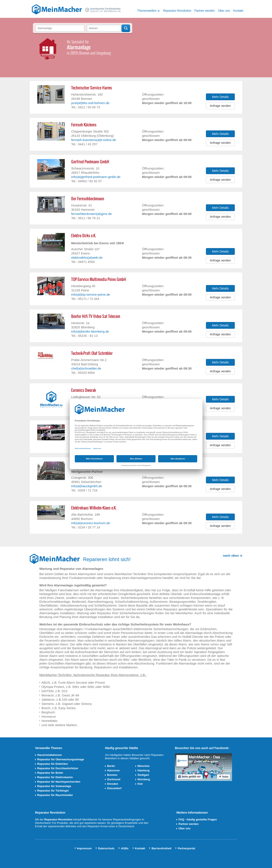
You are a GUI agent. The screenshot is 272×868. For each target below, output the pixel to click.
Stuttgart (143, 775)
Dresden (113, 784)
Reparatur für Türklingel (53, 791)
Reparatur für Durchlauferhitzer (58, 768)
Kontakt (238, 11)
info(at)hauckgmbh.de (87, 486)
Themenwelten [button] (147, 11)
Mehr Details (220, 97)
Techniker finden (126, 28)
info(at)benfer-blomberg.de (90, 331)
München (144, 766)
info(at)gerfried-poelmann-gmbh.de (96, 177)
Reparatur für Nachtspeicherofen (59, 782)
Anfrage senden (220, 106)
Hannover (113, 770)
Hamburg (144, 770)
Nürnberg (144, 779)
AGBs (125, 848)
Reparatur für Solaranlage (54, 786)
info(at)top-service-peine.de (91, 294)
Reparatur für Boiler (50, 773)
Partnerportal (186, 848)
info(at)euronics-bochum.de (91, 523)
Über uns (224, 11)
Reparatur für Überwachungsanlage (61, 759)
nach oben (231, 555)
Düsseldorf (114, 788)
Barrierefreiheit (161, 848)
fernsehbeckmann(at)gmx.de (91, 214)
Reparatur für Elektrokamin (55, 777)
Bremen (112, 775)
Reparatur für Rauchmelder (55, 795)
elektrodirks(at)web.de (87, 258)
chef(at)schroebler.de (86, 368)
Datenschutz (106, 848)
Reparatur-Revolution (177, 11)
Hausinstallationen (50, 755)
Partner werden (205, 11)
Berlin (111, 766)
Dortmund (114, 779)
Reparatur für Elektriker (53, 764)
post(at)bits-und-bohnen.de (90, 103)
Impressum (84, 848)
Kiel (140, 784)
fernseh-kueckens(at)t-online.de (94, 140)
